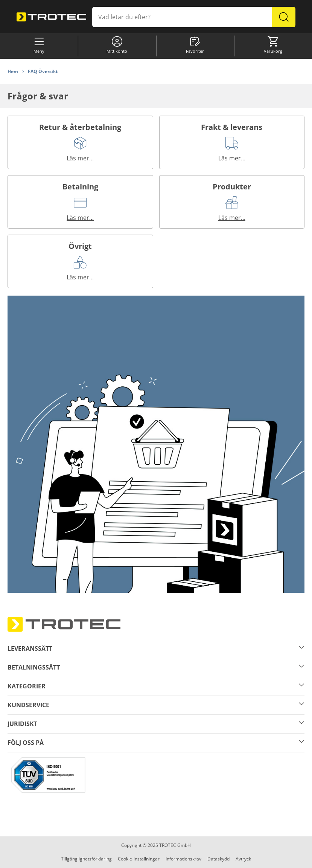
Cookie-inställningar (139, 859)
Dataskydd (218, 859)
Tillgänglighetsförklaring (86, 859)
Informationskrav (183, 859)
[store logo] (51, 17)
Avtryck (243, 859)
